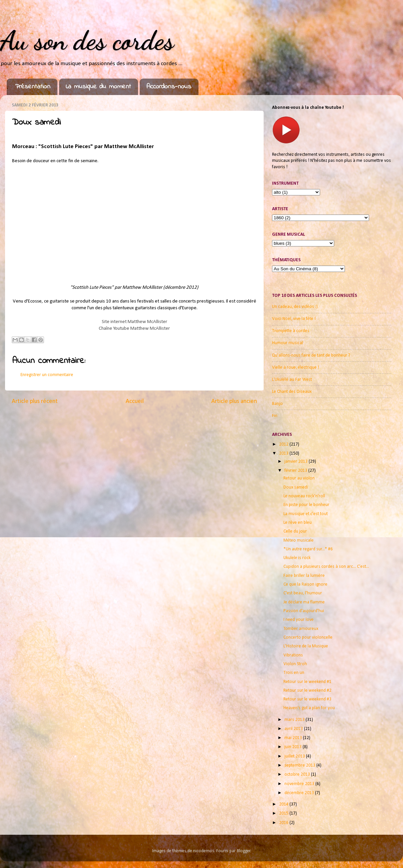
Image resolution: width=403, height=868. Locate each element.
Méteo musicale (299, 540)
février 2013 (296, 471)
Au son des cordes (87, 40)
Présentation (33, 87)
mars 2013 (295, 720)
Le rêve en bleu (298, 523)
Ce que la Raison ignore (305, 584)
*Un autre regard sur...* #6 (308, 549)
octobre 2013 (298, 774)
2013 (284, 453)
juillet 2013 (295, 756)
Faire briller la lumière (304, 576)
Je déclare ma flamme (304, 602)
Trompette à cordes (291, 331)
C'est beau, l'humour (303, 593)
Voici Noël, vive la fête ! (294, 319)
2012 (284, 444)
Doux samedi (296, 487)
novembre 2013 (300, 784)
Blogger (244, 851)
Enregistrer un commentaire (47, 375)
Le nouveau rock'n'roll (304, 496)
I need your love (299, 620)
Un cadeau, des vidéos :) (295, 307)
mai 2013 (294, 738)
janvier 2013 (297, 462)
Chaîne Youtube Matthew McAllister (134, 329)
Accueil (135, 401)
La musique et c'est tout (306, 514)
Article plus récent (35, 401)
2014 (284, 804)
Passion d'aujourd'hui (304, 611)
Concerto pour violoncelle (308, 637)
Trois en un (294, 673)
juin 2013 (294, 747)
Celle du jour (295, 531)
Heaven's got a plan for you (309, 708)
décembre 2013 (300, 793)
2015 (284, 813)
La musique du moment (98, 87)
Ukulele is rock (297, 558)
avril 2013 (294, 729)
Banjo (277, 404)
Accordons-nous (169, 87)
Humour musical (287, 343)
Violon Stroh (295, 664)
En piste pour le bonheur (306, 505)
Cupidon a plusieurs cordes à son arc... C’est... (326, 567)
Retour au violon (299, 478)
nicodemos (204, 851)
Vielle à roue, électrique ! (296, 368)
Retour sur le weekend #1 (307, 682)
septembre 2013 (300, 765)
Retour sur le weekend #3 (307, 699)
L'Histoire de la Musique (306, 646)
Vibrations (293, 655)
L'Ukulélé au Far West (292, 380)
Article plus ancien (234, 401)
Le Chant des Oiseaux (292, 392)
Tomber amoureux (301, 629)
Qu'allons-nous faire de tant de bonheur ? (311, 355)
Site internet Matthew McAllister (135, 322)
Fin (275, 416)
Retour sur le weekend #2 (307, 691)
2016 (284, 823)
